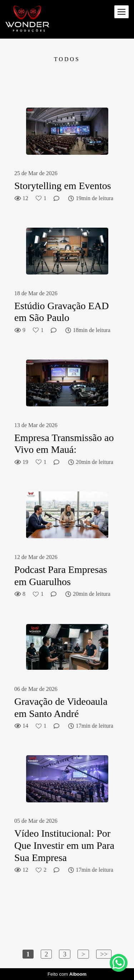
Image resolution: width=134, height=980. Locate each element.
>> (104, 954)
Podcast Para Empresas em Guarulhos (61, 576)
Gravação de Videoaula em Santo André (61, 707)
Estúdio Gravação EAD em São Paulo (61, 312)
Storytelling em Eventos (63, 186)
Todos (67, 59)
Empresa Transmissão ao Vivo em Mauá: (64, 444)
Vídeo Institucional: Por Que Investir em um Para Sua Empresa (64, 845)
